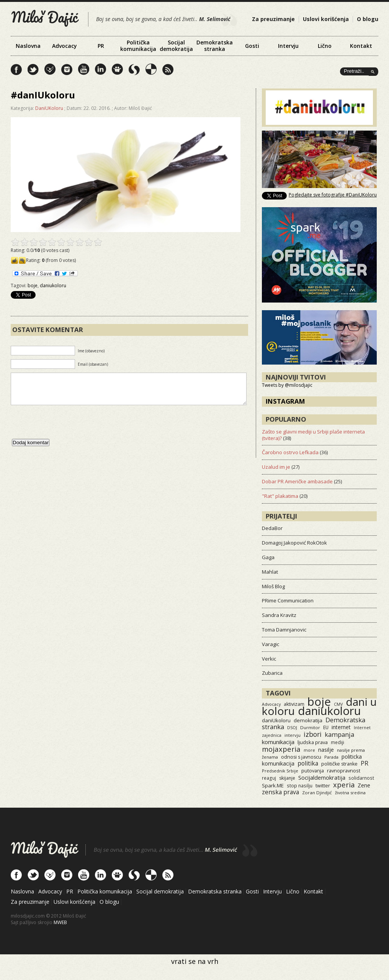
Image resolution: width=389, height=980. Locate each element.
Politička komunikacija (138, 46)
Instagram (285, 401)
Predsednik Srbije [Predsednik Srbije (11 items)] (280, 771)
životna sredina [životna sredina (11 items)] (350, 793)
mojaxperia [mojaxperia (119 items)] (281, 749)
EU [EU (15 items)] (326, 727)
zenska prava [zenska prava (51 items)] (280, 792)
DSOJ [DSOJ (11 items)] (292, 727)
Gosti (252, 46)
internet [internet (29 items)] (341, 727)
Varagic (271, 644)
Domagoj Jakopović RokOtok (294, 543)
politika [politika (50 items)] (308, 763)
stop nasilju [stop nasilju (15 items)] (300, 785)
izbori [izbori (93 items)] (313, 734)
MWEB (60, 922)
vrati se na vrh (195, 961)
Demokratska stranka (215, 46)
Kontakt (361, 46)
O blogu (368, 19)
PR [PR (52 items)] (364, 763)
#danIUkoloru (43, 95)
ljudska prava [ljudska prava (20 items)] (313, 742)
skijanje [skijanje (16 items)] (287, 778)
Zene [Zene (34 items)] (364, 785)
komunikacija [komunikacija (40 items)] (278, 742)
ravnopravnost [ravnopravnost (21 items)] (344, 771)
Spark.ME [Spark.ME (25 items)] (273, 785)
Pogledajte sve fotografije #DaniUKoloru (333, 195)
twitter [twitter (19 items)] (323, 786)
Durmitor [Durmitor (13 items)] (310, 727)
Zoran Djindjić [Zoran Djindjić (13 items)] (317, 793)
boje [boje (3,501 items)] (319, 702)
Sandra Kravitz (279, 615)
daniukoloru (53, 285)
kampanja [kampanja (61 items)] (339, 735)
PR (101, 46)
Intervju (288, 46)
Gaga (268, 557)
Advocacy (65, 46)
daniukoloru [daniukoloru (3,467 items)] (329, 711)
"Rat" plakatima (280, 496)
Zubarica (272, 673)
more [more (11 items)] (309, 750)
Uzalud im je (276, 467)
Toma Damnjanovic (284, 630)
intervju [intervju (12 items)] (293, 735)
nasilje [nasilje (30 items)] (326, 750)
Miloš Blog (273, 586)
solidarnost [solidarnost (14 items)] (361, 778)
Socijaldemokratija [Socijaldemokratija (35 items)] (322, 777)
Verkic (269, 659)
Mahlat (270, 572)
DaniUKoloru (49, 108)
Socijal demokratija (176, 46)
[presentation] (69, 430)
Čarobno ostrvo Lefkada (290, 452)
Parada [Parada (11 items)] (331, 757)
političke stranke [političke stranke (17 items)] (339, 764)
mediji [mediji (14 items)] (338, 742)
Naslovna (28, 46)
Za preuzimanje (273, 19)
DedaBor (272, 528)
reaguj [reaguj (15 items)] (269, 778)
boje (33, 285)
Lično (325, 46)
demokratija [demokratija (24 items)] (308, 720)
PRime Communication (288, 600)
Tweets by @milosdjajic (287, 385)
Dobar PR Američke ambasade (297, 481)
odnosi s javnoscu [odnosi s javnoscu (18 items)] (301, 757)
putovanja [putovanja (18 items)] (313, 771)
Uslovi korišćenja (326, 19)
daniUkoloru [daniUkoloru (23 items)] (276, 720)
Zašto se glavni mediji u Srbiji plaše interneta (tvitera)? (313, 435)
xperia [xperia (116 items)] (344, 784)
